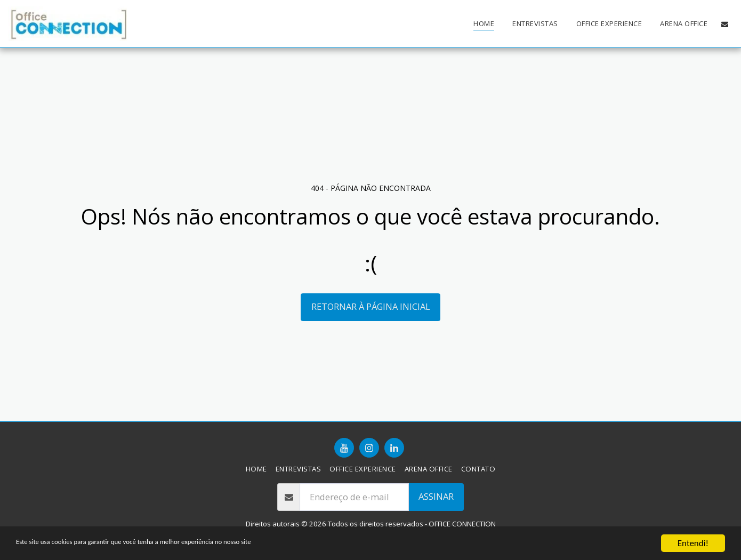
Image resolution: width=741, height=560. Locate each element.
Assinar (436, 496)
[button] (725, 24)
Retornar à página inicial (371, 306)
